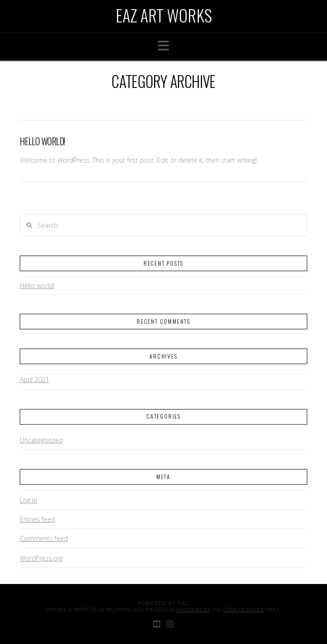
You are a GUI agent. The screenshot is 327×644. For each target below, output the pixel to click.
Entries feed (37, 519)
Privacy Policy (193, 609)
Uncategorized (41, 440)
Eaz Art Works (164, 15)
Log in (28, 500)
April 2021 (34, 379)
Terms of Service (243, 609)
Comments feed (44, 538)
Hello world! (42, 141)
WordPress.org (41, 558)
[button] (163, 46)
